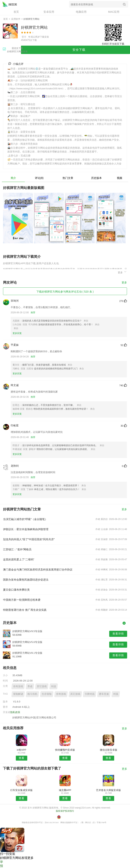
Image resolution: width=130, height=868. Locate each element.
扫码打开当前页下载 (113, 44)
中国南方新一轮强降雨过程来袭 (22, 600)
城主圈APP (65, 790)
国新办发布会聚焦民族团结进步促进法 (26, 580)
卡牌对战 (90, 694)
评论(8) (39, 178)
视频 (120, 178)
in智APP (21, 750)
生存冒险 (47, 694)
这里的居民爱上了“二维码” (19, 559)
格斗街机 (32, 694)
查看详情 (118, 634)
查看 (22, 758)
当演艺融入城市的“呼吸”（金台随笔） (25, 519)
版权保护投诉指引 (65, 811)
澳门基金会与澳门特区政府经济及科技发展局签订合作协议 (38, 570)
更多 (122, 272)
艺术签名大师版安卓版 (108, 790)
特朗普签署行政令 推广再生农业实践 (25, 610)
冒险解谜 (18, 694)
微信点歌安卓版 (109, 750)
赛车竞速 (104, 694)
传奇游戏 (18, 686)
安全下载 (79, 50)
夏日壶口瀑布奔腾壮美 (16, 590)
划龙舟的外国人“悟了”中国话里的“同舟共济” (29, 539)
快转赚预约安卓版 (65, 750)
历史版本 (96, 178)
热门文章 (68, 178)
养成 (30, 686)
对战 (54, 686)
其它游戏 (42, 686)
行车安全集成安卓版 (21, 790)
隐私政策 (15, 712)
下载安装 (44, 37)
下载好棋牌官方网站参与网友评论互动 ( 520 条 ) (65, 292)
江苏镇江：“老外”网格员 (17, 549)
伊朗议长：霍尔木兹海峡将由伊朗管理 (26, 529)
